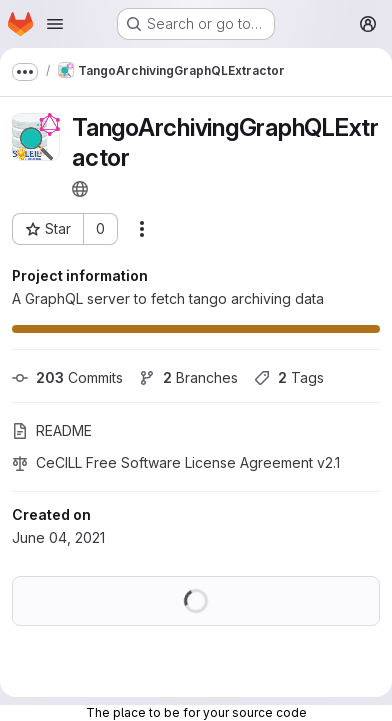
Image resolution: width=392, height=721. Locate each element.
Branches (188, 377)
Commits (67, 377)
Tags (289, 377)
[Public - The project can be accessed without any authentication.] (80, 189)
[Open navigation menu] (55, 24)
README (52, 430)
